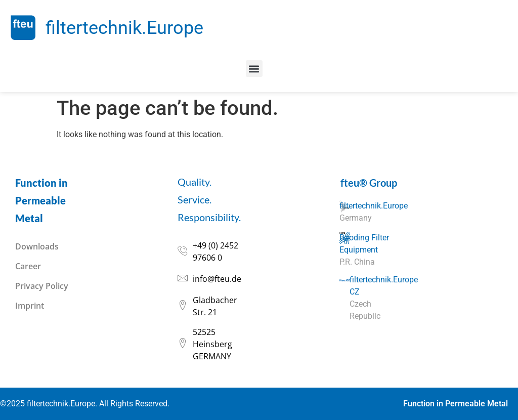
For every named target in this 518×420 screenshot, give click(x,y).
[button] (254, 69)
